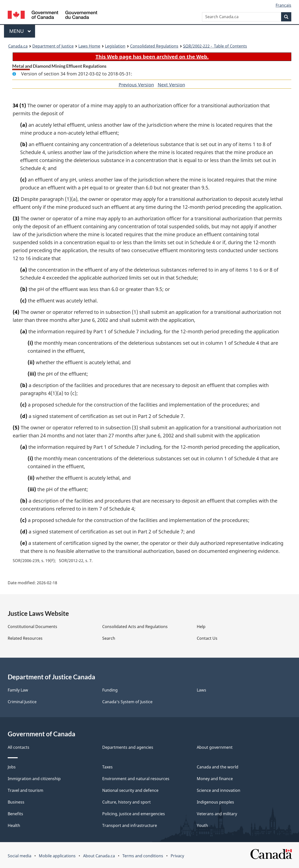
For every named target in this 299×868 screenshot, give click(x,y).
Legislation (115, 46)
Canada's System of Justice (127, 702)
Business (16, 802)
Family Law (18, 690)
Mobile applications (57, 856)
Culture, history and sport (126, 802)
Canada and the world (218, 767)
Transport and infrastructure (130, 825)
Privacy (177, 856)
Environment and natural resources (136, 779)
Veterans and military (217, 814)
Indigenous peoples (215, 802)
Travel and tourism (25, 790)
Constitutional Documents (32, 627)
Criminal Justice (22, 702)
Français (283, 5)
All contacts (19, 747)
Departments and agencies (128, 747)
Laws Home (89, 46)
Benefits (15, 814)
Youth (202, 825)
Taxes (107, 767)
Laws (201, 690)
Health (14, 825)
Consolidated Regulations (154, 46)
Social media (20, 856)
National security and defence (130, 790)
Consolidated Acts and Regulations (135, 627)
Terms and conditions (143, 856)
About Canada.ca (99, 856)
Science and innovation (219, 790)
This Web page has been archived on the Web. (152, 57)
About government (215, 747)
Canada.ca (18, 46)
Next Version (171, 85)
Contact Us (207, 638)
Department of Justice (53, 46)
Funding (110, 690)
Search (109, 638)
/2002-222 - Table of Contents (215, 46)
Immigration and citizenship (34, 779)
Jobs (12, 767)
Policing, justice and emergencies (134, 814)
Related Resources (25, 638)
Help (201, 627)
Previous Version (136, 85)
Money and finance (215, 779)
